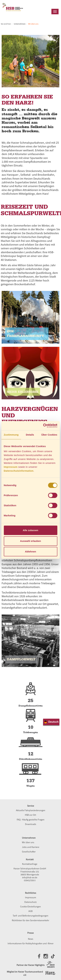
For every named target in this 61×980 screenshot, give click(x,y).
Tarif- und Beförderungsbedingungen (30, 916)
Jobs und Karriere (31, 847)
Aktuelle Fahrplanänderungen (31, 810)
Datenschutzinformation (19, 471)
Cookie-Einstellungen (30, 907)
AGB (30, 911)
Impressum (11, 467)
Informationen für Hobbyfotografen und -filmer (31, 943)
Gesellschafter (29, 852)
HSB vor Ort (30, 815)
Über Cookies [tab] (49, 435)
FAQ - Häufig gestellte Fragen (31, 820)
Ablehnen (30, 552)
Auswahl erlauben (30, 541)
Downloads (31, 824)
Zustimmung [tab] (11, 435)
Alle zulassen (30, 530)
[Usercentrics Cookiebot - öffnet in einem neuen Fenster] (43, 426)
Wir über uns (28, 842)
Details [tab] (30, 435)
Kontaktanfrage (30, 864)
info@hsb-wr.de (30, 877)
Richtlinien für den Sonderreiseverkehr (30, 920)
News (31, 939)
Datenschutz (30, 902)
